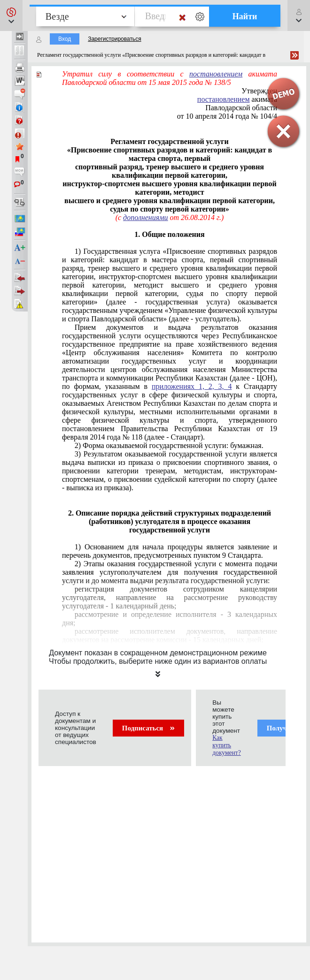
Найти (245, 16)
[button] (11, 15)
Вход (65, 39)
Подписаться (148, 728)
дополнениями (145, 217)
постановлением (216, 74)
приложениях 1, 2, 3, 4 (192, 386)
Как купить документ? (227, 745)
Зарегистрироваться (114, 39)
